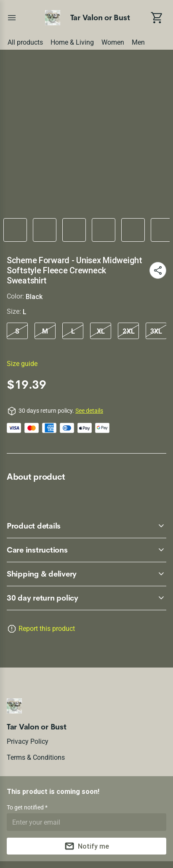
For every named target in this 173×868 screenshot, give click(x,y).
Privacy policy (28, 741)
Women (113, 42)
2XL (129, 331)
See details (89, 411)
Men (138, 42)
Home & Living (72, 42)
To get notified (26, 807)
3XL (156, 331)
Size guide (22, 364)
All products (25, 42)
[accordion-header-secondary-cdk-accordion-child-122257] (86, 550)
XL (101, 331)
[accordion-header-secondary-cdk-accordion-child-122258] (86, 574)
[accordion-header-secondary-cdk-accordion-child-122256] (86, 526)
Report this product (47, 629)
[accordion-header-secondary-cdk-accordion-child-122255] (86, 598)
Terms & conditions (36, 757)
